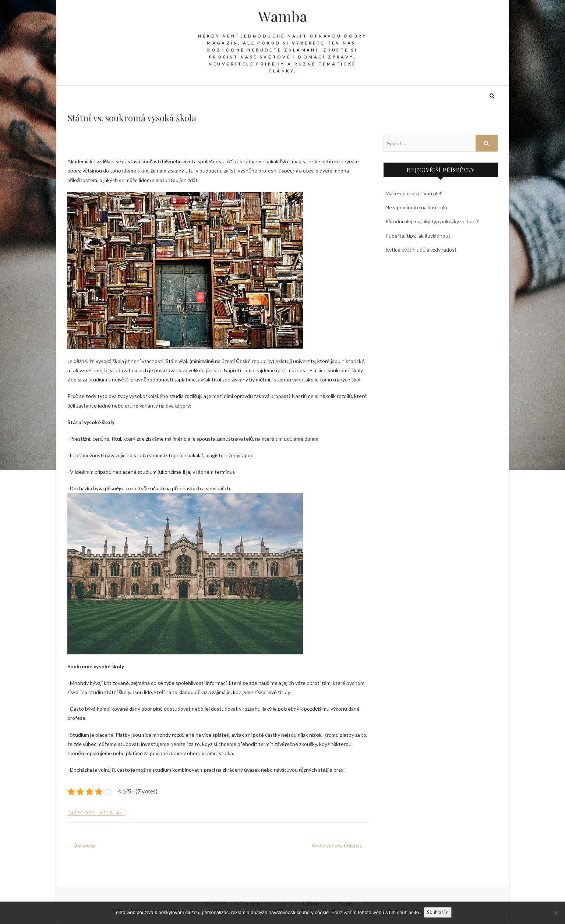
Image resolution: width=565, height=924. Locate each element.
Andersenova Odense (340, 845)
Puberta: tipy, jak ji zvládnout (418, 236)
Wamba (283, 16)
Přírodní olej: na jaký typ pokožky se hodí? (432, 221)
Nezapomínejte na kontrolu (416, 207)
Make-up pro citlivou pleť (414, 193)
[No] (556, 913)
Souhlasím (438, 912)
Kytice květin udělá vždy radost (421, 250)
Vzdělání (112, 813)
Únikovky (81, 845)
